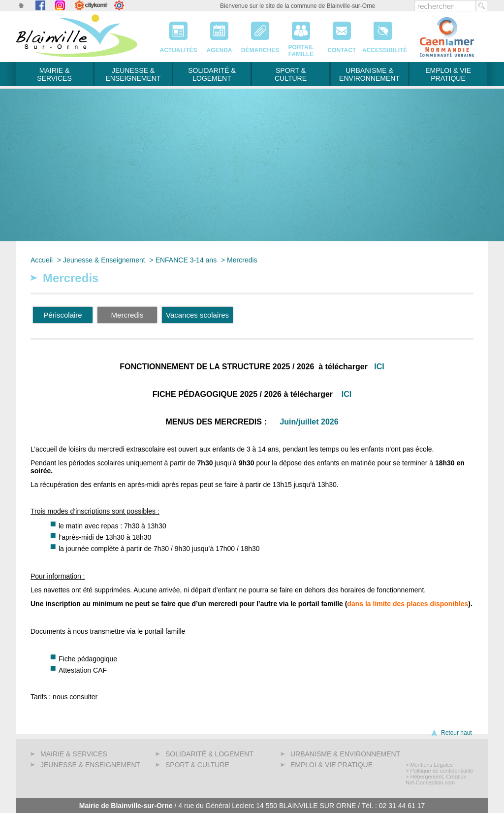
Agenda (219, 34)
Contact (342, 34)
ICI (379, 367)
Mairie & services (54, 74)
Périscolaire (63, 315)
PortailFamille (301, 34)
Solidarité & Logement (212, 74)
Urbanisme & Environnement (369, 74)
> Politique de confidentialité (439, 771)
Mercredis (242, 260)
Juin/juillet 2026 (309, 422)
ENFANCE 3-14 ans (186, 260)
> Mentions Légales (429, 765)
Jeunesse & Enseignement (133, 74)
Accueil (42, 260)
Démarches (260, 34)
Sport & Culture (291, 74)
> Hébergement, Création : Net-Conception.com (438, 780)
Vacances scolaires (197, 315)
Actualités (178, 34)
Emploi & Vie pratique (448, 74)
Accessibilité (383, 34)
